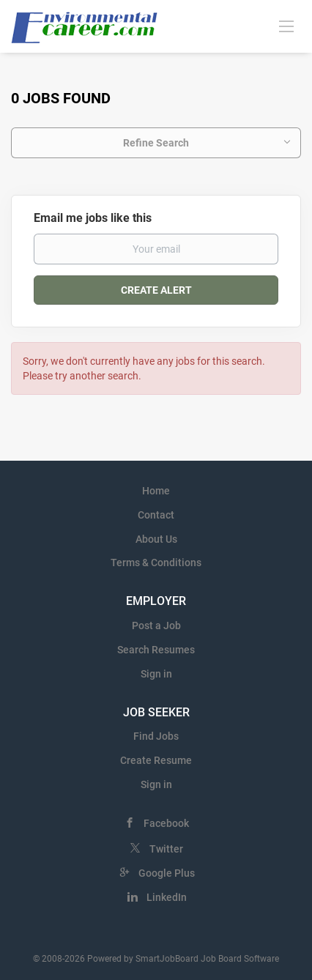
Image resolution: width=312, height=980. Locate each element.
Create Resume (156, 760)
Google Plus (167, 873)
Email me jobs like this (93, 218)
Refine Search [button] (156, 143)
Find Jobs (156, 736)
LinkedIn (167, 897)
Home (156, 491)
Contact (156, 515)
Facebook (166, 823)
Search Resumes (156, 650)
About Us (156, 539)
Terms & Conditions (156, 563)
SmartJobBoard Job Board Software (207, 959)
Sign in (156, 674)
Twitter (166, 849)
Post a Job (156, 626)
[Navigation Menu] (286, 26)
